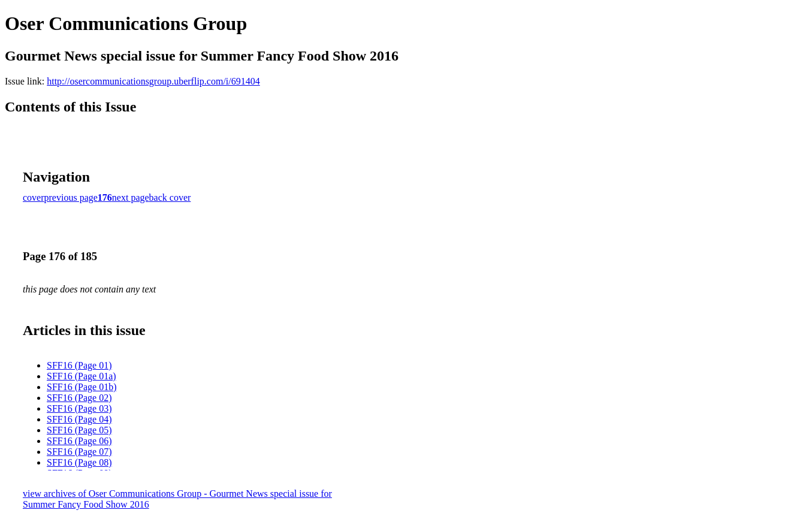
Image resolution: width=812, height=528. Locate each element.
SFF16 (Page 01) (79, 365)
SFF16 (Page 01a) (81, 376)
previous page (71, 197)
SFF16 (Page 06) (79, 441)
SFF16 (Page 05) (79, 430)
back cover (170, 197)
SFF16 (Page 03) (79, 408)
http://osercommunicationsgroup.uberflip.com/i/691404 (153, 81)
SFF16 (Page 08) (79, 462)
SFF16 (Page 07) (79, 452)
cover (34, 197)
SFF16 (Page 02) (79, 398)
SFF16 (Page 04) (79, 419)
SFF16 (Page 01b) (81, 387)
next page (131, 197)
